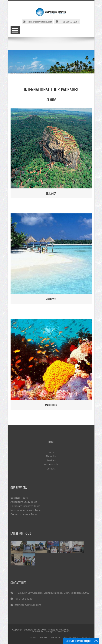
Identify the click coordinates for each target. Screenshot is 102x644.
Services (51, 460)
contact (87, 637)
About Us (51, 456)
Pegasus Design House (59, 632)
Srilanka (51, 193)
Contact (51, 469)
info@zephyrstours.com (39, 21)
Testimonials (51, 464)
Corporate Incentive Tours (25, 506)
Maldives (51, 299)
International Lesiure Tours (26, 510)
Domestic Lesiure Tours (24, 514)
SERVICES (55, 637)
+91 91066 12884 (68, 21)
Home (51, 452)
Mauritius (51, 405)
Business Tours (19, 498)
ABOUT (44, 637)
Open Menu (15, 30)
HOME (33, 637)
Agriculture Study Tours (24, 502)
